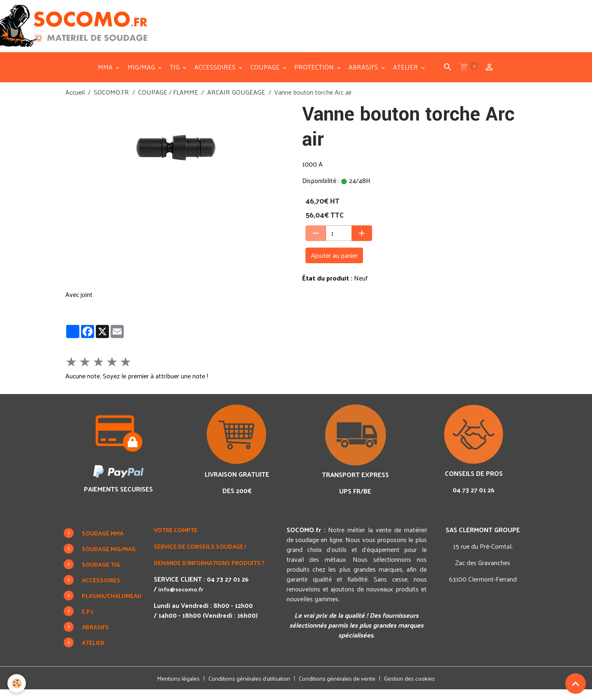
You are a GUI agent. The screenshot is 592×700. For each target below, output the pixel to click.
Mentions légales (169, 688)
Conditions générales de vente (342, 688)
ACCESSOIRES (216, 77)
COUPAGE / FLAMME (168, 102)
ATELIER (406, 77)
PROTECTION (315, 77)
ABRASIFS (364, 77)
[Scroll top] (576, 684)
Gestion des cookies (420, 688)
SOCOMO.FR (111, 102)
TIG (176, 77)
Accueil (75, 102)
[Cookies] (17, 683)
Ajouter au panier (334, 265)
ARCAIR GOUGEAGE (236, 102)
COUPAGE (266, 77)
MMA (106, 77)
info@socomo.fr (188, 609)
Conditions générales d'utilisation (246, 688)
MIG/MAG (142, 77)
